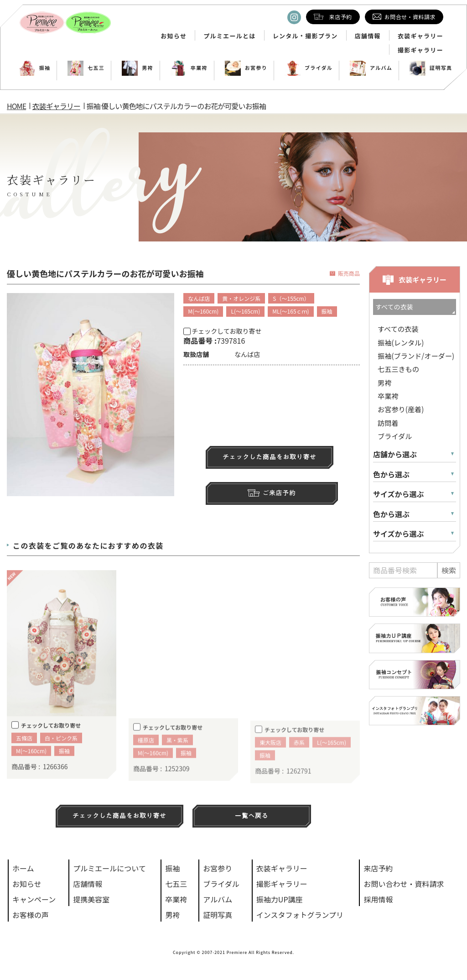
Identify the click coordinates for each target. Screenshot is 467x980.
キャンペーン (34, 899)
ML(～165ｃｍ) (291, 311)
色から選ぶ (391, 474)
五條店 (24, 752)
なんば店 (199, 298)
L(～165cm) (245, 311)
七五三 (86, 68)
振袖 (35, 68)
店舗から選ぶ (395, 454)
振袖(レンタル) (401, 342)
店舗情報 (368, 36)
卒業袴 (189, 68)
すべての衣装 (398, 329)
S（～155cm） (291, 298)
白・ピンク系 (61, 752)
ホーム (23, 868)
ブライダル (309, 68)
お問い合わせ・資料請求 (404, 884)
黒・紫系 (177, 755)
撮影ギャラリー (420, 50)
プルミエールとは (229, 36)
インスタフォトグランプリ (300, 915)
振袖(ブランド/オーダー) (416, 356)
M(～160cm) (203, 311)
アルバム (371, 68)
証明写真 (431, 68)
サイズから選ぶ (399, 494)
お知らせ (174, 36)
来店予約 (378, 868)
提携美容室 (91, 899)
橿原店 (146, 755)
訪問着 (388, 423)
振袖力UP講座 (280, 899)
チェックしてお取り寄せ (222, 331)
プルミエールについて (109, 868)
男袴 (138, 68)
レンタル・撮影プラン (305, 36)
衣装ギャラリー (420, 36)
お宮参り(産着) (401, 409)
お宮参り (246, 68)
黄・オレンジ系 (241, 298)
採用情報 (378, 899)
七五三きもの (398, 369)
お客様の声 (31, 915)
